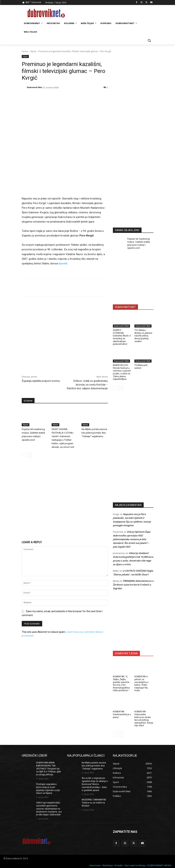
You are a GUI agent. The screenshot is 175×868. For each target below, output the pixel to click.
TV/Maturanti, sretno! (141, 367)
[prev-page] (24, 432)
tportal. (63, 241)
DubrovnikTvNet (121, 326)
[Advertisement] (140, 190)
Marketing (108, 865)
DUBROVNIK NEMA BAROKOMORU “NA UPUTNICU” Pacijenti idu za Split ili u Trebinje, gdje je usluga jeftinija (49, 769)
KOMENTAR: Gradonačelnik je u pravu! (122, 714)
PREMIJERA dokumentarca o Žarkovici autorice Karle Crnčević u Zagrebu (133, 585)
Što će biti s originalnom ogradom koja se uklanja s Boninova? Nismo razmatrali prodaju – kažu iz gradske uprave (95, 784)
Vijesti (33, 51)
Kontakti (118, 865)
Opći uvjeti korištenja (135, 865)
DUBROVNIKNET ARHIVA (159, 865)
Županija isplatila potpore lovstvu (41, 358)
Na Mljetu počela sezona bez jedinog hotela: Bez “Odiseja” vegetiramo (94, 411)
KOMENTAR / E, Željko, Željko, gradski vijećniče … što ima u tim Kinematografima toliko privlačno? (122, 684)
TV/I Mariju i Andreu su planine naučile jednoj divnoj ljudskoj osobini (143, 336)
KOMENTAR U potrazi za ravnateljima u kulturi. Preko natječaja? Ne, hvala (141, 684)
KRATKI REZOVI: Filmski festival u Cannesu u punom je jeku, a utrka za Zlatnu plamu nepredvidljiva (122, 372)
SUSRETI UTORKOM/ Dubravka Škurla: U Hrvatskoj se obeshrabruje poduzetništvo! (122, 337)
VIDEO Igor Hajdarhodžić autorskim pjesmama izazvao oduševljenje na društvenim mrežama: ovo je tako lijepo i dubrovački (49, 809)
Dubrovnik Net (34, 87)
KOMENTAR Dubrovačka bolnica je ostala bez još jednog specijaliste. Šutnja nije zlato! (144, 719)
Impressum (95, 865)
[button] (149, 40)
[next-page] (30, 432)
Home (25, 51)
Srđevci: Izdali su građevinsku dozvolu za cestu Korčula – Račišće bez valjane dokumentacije (87, 362)
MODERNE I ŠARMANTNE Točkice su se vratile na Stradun (94, 803)
